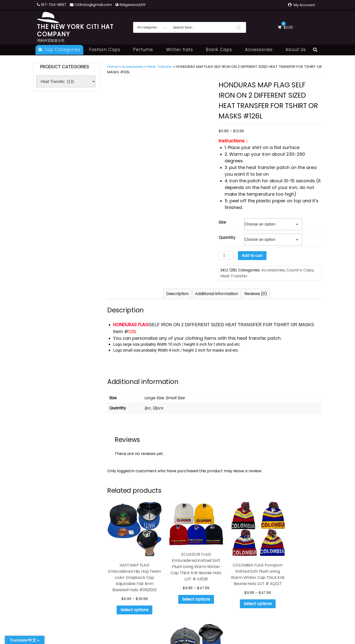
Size (222, 222)
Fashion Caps (107, 50)
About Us (296, 50)
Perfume (146, 50)
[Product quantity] (226, 256)
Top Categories (59, 50)
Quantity (227, 237)
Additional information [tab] (216, 294)
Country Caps (300, 270)
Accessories (262, 50)
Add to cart (252, 256)
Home (113, 67)
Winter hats (182, 50)
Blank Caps (222, 50)
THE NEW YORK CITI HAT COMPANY (75, 30)
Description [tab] (177, 294)
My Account (304, 5)
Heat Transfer (160, 67)
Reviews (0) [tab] (256, 294)
